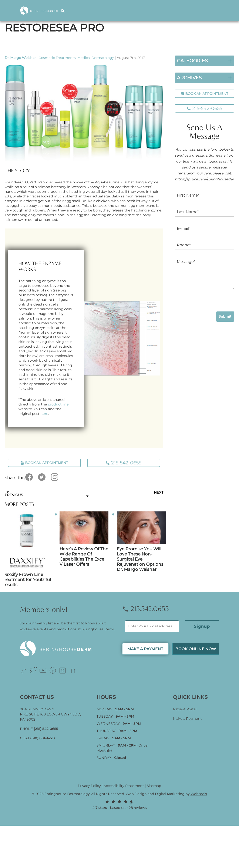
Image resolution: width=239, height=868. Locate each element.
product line (58, 404)
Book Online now (196, 649)
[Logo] (40, 11)
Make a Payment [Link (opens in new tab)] (187, 719)
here (44, 414)
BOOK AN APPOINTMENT (204, 94)
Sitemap (154, 786)
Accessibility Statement (124, 786)
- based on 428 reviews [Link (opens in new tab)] (119, 804)
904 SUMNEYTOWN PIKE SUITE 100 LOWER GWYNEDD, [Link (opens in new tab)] (50, 714)
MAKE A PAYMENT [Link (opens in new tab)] (145, 649)
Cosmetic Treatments (57, 58)
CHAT (37, 738)
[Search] (63, 11)
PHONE (39, 729)
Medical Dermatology (96, 58)
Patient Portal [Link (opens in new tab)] (185, 709)
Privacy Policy (89, 786)
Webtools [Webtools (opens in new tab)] (199, 794)
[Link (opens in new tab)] (23, 670)
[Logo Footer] (68, 649)
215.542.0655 (145, 609)
